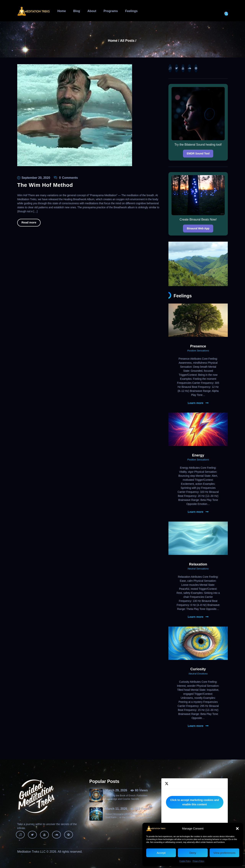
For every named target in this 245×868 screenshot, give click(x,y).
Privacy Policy (198, 861)
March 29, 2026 (116, 790)
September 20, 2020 (36, 178)
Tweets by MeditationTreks (195, 802)
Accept (161, 853)
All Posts (127, 41)
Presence (198, 346)
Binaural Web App (198, 228)
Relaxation (198, 564)
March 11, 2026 (116, 809)
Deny (193, 853)
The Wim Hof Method (45, 185)
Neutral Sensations (198, 569)
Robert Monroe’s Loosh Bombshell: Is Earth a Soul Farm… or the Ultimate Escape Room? (129, 816)
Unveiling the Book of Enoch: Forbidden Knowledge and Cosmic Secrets (126, 797)
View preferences (225, 853)
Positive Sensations (198, 351)
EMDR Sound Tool (198, 153)
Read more (29, 222)
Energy (198, 455)
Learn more (196, 403)
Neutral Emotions (198, 674)
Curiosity (198, 669)
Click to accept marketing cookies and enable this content (194, 802)
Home (113, 41)
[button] (237, 829)
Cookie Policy (185, 861)
